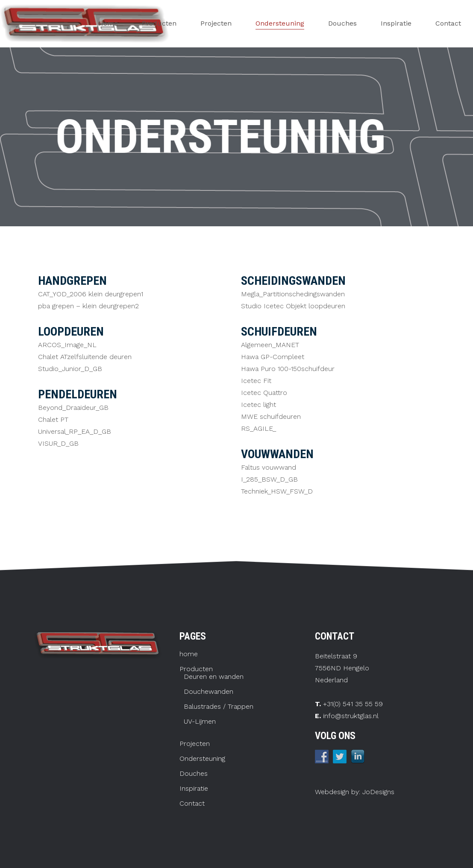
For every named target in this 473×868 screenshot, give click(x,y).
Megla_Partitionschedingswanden (293, 294)
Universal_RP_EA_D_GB (75, 431)
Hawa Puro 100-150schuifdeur (288, 369)
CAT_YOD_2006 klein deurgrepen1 (91, 294)
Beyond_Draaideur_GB (73, 408)
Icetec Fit (256, 381)
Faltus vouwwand (269, 467)
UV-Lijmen (200, 722)
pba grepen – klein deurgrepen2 (88, 306)
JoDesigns (377, 792)
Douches (194, 774)
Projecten (195, 744)
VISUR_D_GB (58, 443)
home (189, 654)
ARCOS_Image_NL (67, 345)
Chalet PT (53, 419)
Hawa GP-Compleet (273, 357)
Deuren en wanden (214, 677)
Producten (196, 669)
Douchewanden (209, 692)
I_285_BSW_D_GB (269, 479)
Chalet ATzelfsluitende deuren (85, 357)
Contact (192, 804)
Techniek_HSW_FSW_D (277, 491)
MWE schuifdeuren (271, 416)
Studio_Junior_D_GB (70, 369)
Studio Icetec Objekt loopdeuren (293, 306)
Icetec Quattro (264, 393)
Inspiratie (194, 789)
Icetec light (259, 405)
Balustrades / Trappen (219, 707)
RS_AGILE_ (259, 428)
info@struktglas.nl (351, 716)
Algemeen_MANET (270, 345)
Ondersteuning (202, 759)
